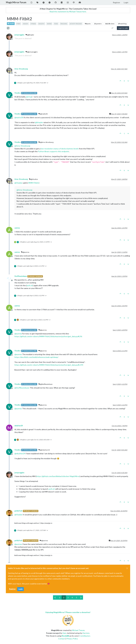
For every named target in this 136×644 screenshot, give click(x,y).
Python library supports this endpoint (54, 151)
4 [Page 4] (72, 597)
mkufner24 (19, 426)
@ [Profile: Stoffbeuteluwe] (22, 388)
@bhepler (30, 35)
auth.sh (30, 285)
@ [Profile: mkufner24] (20, 453)
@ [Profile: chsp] (29, 97)
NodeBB (65, 636)
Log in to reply (123, 28)
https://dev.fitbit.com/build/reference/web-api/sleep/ (36, 357)
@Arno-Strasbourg (46, 142)
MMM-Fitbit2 (34, 183)
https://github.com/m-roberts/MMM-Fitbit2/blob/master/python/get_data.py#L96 (48, 336)
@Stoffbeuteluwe (45, 384)
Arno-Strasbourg (21, 69)
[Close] (127, 568)
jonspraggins (19, 35)
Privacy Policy (72, 639)
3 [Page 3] (68, 597)
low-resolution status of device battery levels (60, 149)
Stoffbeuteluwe (21, 276)
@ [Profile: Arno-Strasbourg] (22, 146)
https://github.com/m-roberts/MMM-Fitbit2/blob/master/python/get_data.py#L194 (49, 365)
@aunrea (25, 252)
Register (12, 589)
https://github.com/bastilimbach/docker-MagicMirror (58, 476)
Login (21, 589)
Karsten (86, 633)
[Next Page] (81, 597)
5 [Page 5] (76, 597)
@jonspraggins (32, 52)
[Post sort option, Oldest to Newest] (113, 28)
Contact (62, 639)
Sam (64, 633)
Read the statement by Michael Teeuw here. (68, 12)
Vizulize (18, 93)
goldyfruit (18, 511)
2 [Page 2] (64, 597)
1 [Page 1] (59, 597)
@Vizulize (33, 179)
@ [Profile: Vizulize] (18, 183)
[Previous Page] (55, 597)
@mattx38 (43, 114)
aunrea (17, 228)
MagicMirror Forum (16, 2)
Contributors (85, 636)
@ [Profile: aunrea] (18, 334)
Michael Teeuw (78, 630)
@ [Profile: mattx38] (19, 117)
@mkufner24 (44, 450)
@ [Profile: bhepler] (39, 122)
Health (11, 24)
